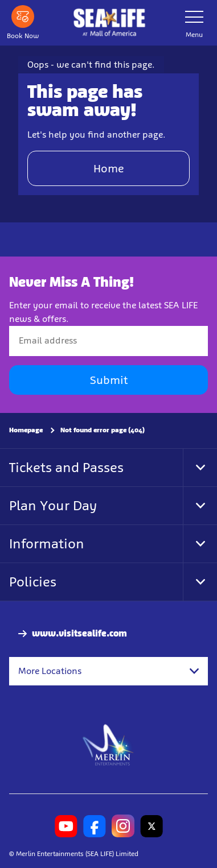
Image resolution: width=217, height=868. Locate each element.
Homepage (26, 430)
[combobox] (108, 671)
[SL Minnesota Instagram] (123, 826)
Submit (109, 380)
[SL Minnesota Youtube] (66, 826)
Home (109, 168)
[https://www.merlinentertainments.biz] (108, 744)
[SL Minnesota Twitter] (152, 826)
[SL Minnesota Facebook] (95, 826)
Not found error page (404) (103, 430)
